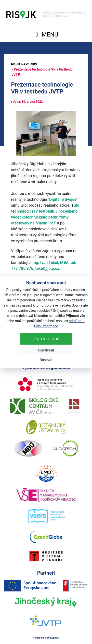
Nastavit (46, 360)
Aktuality (30, 64)
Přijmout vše (46, 339)
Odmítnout (46, 350)
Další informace (46, 326)
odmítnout (77, 321)
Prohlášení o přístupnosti (46, 638)
